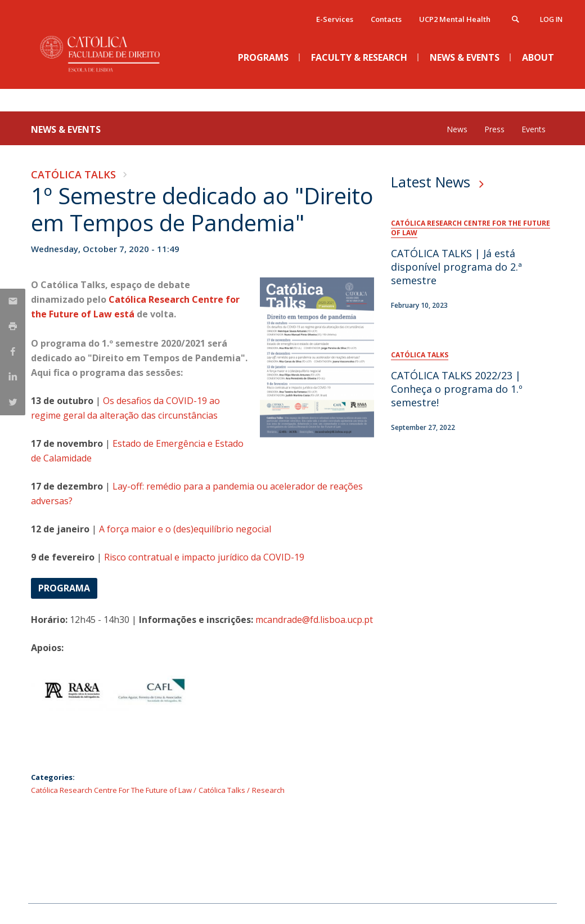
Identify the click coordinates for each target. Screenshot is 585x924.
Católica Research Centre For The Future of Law (111, 790)
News (457, 129)
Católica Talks (73, 174)
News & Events (66, 129)
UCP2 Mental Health (455, 19)
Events (534, 129)
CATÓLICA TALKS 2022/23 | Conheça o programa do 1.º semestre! (457, 389)
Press (494, 129)
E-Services (335, 19)
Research (268, 790)
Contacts (386, 19)
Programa (64, 588)
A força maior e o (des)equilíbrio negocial (185, 529)
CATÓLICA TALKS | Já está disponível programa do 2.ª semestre (456, 267)
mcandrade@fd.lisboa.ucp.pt (314, 620)
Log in (551, 19)
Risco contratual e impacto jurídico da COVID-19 (204, 557)
